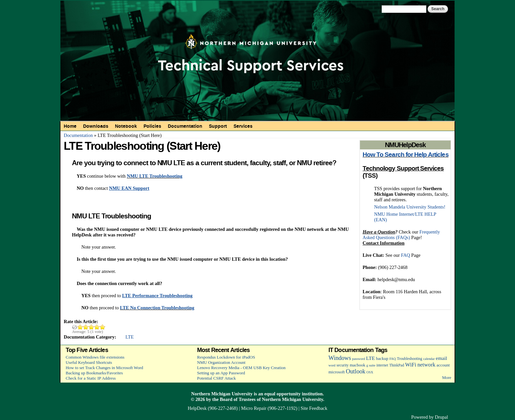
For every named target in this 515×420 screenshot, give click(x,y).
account (443, 365)
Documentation (185, 126)
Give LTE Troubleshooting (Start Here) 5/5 (103, 327)
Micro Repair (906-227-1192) (269, 408)
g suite (371, 365)
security (343, 365)
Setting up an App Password (221, 373)
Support (218, 126)
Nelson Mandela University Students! (410, 207)
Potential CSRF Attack (216, 378)
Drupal (441, 417)
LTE (130, 337)
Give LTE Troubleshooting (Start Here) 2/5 (86, 327)
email (442, 358)
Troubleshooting (410, 359)
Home (70, 126)
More (447, 377)
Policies (152, 126)
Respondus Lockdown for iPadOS (226, 357)
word (332, 365)
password (358, 359)
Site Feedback (314, 408)
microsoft (337, 372)
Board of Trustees (238, 399)
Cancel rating (75, 327)
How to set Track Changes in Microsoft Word (104, 368)
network (426, 365)
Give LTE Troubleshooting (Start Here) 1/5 (80, 327)
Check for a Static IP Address (91, 378)
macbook (358, 365)
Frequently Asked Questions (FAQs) (401, 235)
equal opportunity (283, 394)
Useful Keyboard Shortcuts (89, 362)
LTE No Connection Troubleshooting (157, 308)
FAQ (406, 255)
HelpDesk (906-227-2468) (213, 408)
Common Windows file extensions (95, 357)
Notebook (126, 126)
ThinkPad (397, 365)
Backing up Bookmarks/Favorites (94, 373)
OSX (370, 372)
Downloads (96, 126)
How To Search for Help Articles (406, 155)
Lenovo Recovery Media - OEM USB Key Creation (241, 368)
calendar (429, 359)
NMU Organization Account (221, 362)
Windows (340, 358)
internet (382, 365)
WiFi (411, 365)
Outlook (356, 371)
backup (382, 358)
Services (243, 126)
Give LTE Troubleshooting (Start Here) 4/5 (97, 327)
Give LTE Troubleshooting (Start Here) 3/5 (91, 327)
